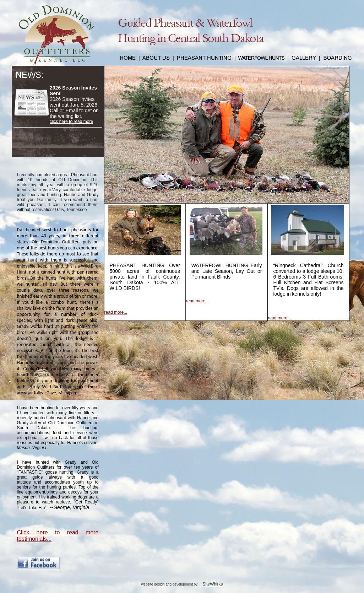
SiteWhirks (213, 584)
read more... (116, 312)
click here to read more (71, 122)
